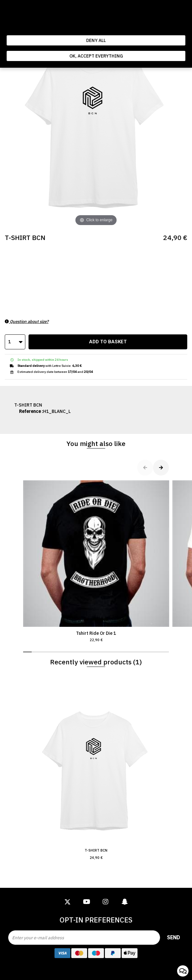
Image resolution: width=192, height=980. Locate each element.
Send (173, 937)
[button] (27, 652)
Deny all (96, 40)
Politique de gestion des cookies (122, 29)
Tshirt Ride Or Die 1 (96, 562)
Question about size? (27, 322)
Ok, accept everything (96, 56)
